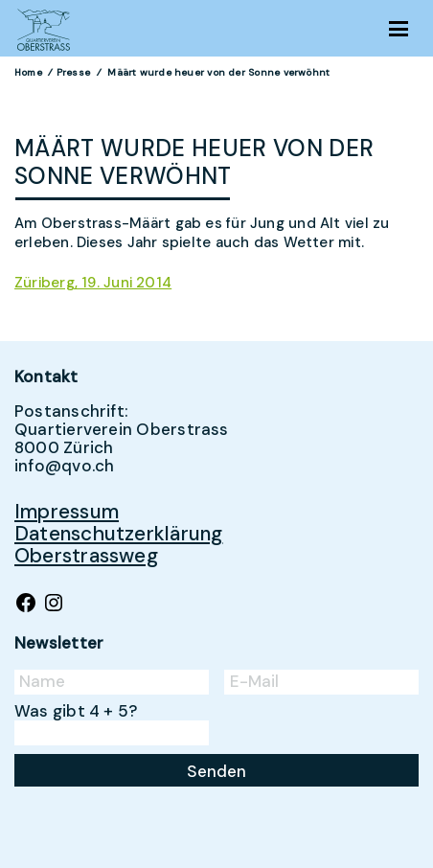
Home (28, 72)
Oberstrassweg (86, 555)
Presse (73, 72)
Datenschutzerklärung (119, 533)
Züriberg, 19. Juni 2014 (93, 283)
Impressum (67, 511)
